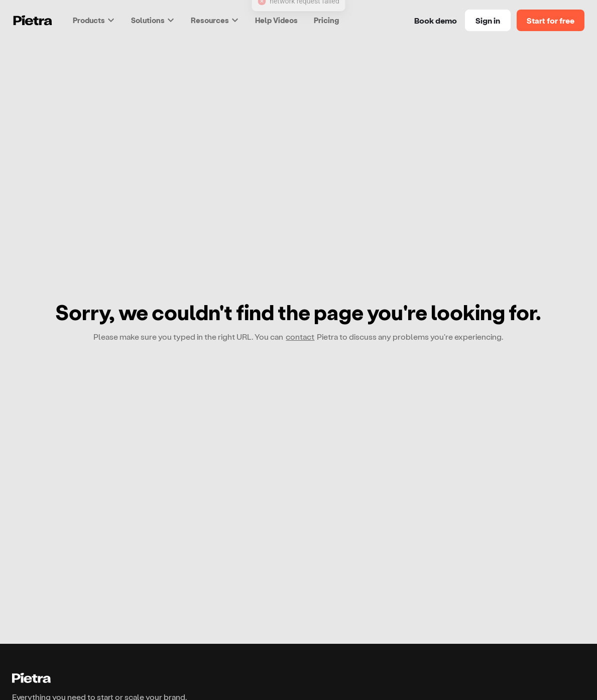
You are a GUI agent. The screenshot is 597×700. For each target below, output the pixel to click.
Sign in (488, 20)
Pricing (326, 20)
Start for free (551, 20)
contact (300, 336)
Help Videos (276, 20)
